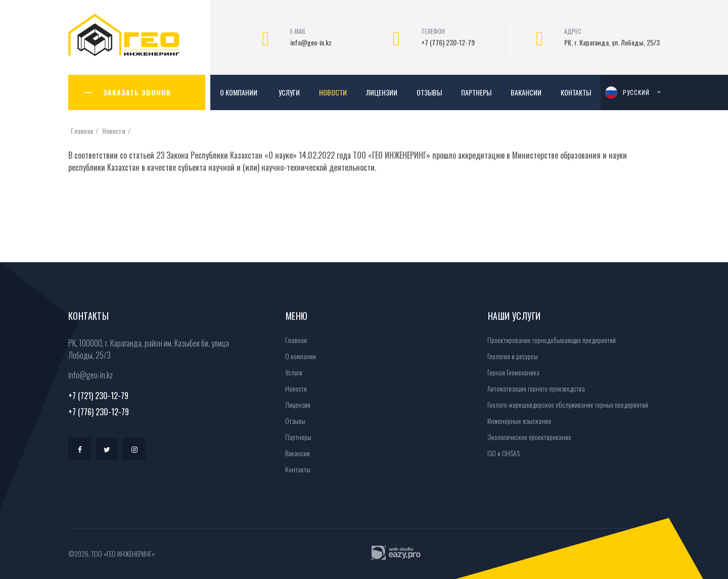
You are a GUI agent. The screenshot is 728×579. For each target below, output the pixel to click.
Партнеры (476, 92)
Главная (82, 131)
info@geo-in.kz (311, 42)
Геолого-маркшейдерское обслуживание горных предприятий (564, 404)
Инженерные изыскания (516, 421)
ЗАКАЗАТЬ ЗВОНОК (137, 92)
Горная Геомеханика (510, 372)
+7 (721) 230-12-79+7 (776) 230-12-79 (99, 404)
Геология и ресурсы (509, 356)
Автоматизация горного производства (533, 388)
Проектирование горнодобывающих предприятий (548, 340)
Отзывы (429, 92)
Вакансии (526, 92)
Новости (333, 92)
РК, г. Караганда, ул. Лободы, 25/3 (612, 42)
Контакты (576, 92)
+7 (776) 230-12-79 (448, 42)
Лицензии (382, 92)
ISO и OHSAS (500, 453)
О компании (239, 92)
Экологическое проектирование (526, 437)
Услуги (289, 92)
